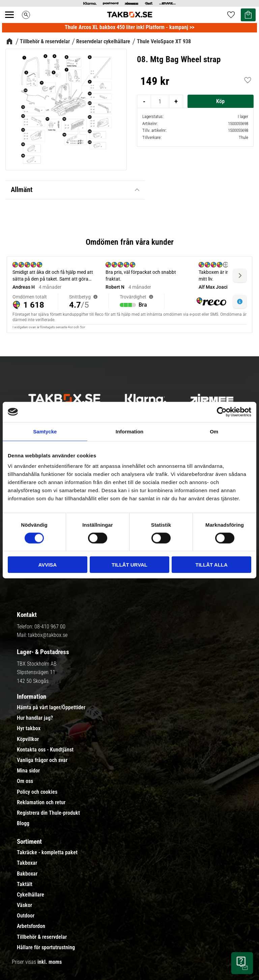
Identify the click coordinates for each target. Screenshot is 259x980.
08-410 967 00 (50, 627)
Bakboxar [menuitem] (27, 874)
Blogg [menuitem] (23, 823)
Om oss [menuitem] (25, 781)
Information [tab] (130, 431)
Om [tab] (214, 431)
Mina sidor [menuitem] (28, 771)
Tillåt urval (129, 565)
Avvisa (47, 565)
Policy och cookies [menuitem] (37, 792)
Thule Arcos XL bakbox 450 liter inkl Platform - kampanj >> (129, 27)
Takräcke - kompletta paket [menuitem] (47, 853)
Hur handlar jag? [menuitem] (35, 718)
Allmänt (22, 190)
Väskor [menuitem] (24, 905)
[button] (13, 22)
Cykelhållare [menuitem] (31, 895)
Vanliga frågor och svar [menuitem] (42, 760)
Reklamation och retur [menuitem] (41, 803)
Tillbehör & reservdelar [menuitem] (42, 937)
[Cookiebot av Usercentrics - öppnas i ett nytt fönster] (222, 412)
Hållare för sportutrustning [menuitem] (46, 948)
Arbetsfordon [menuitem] (31, 926)
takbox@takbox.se (48, 635)
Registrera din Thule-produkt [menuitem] (48, 813)
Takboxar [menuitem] (27, 863)
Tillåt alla (212, 565)
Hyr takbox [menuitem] (29, 728)
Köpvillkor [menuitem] (28, 739)
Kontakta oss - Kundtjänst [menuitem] (45, 750)
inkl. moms (50, 962)
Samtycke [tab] (45, 431)
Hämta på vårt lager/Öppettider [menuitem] (51, 708)
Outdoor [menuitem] (26, 916)
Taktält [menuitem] (25, 884)
